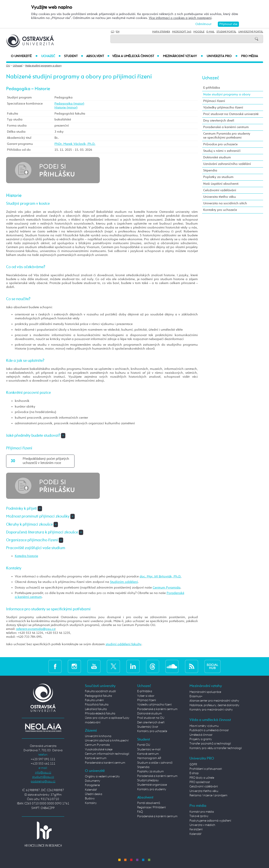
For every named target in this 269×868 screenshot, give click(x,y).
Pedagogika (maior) (69, 104)
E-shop (194, 773)
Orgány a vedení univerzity (102, 777)
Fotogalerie (92, 785)
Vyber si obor (146, 696)
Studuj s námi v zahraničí (222, 151)
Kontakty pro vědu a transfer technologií (216, 748)
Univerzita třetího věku (220, 197)
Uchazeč (51, 56)
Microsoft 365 (182, 32)
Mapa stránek (161, 32)
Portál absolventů (149, 803)
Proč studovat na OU (151, 718)
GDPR (193, 765)
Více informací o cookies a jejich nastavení (180, 18)
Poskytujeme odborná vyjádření (210, 821)
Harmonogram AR (149, 758)
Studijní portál (226, 32)
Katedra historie (26, 556)
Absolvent (98, 56)
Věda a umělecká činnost (136, 56)
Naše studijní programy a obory (43, 66)
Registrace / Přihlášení (151, 807)
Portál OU (144, 745)
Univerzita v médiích (202, 825)
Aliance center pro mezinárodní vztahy (214, 701)
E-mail (211, 32)
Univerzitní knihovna (98, 736)
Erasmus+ (196, 696)
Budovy (90, 799)
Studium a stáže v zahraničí (155, 763)
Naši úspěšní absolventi (221, 184)
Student (74, 56)
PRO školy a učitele (202, 778)
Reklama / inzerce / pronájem (208, 795)
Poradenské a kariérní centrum (226, 127)
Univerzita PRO (222, 56)
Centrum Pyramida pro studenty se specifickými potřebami (227, 136)
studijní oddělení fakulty (124, 644)
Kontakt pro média (202, 812)
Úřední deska (94, 794)
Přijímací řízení (214, 101)
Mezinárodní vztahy (183, 56)
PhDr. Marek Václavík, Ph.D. (75, 144)
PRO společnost (200, 782)
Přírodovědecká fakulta (100, 714)
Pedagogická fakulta (98, 696)
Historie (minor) (66, 107)
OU (8, 66)
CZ (112, 32)
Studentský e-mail (149, 750)
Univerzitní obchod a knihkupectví (107, 741)
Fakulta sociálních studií (100, 691)
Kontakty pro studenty (152, 789)
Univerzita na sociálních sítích (225, 203)
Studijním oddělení (124, 582)
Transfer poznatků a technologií (210, 744)
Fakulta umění (94, 700)
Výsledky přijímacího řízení (223, 107)
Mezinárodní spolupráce (205, 692)
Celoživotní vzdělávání (220, 190)
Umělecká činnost (201, 735)
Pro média (250, 56)
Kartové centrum (96, 758)
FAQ (140, 812)
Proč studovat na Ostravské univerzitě (231, 114)
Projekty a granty (201, 739)
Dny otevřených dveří (219, 121)
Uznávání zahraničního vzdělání (227, 164)
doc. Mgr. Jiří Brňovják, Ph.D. (161, 576)
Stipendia (210, 170)
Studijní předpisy (148, 780)
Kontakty (91, 803)
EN (118, 32)
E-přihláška (212, 88)
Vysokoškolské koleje (99, 750)
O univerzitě (24, 56)
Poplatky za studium (218, 177)
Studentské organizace (152, 785)
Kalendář (91, 790)
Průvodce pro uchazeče (220, 144)
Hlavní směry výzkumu (204, 726)
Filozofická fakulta (97, 705)
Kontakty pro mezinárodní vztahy (211, 710)
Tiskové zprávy (199, 816)
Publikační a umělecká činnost (209, 730)
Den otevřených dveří (151, 722)
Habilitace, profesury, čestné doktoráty (214, 705)
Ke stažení (196, 829)
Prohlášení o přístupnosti (206, 769)
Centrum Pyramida (167, 588)
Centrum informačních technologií (107, 754)
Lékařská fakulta (96, 709)
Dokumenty (93, 781)
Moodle (199, 32)
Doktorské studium (217, 157)
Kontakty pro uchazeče (220, 210)
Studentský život (148, 727)
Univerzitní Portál (251, 32)
